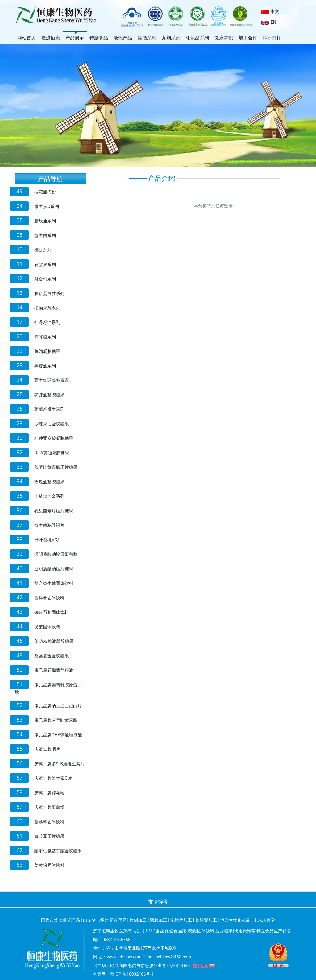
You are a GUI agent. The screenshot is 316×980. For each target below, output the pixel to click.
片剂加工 (138, 920)
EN (269, 22)
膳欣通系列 (45, 221)
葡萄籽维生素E (48, 409)
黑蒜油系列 (45, 366)
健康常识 (224, 38)
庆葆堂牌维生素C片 (53, 778)
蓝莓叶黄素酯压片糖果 (56, 467)
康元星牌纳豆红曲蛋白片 (58, 706)
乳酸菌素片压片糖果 (54, 511)
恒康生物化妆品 (235, 920)
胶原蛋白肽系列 (49, 293)
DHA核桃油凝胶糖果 (54, 641)
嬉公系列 (43, 250)
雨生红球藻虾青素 (52, 380)
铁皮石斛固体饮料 (52, 612)
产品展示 (75, 38)
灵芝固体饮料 (47, 627)
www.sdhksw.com (124, 957)
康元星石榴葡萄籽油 (54, 670)
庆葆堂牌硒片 (47, 749)
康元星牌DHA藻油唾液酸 (58, 735)
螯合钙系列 (45, 279)
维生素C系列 (46, 206)
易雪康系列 (45, 264)
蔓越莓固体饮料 (49, 822)
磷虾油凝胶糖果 (49, 395)
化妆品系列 (197, 38)
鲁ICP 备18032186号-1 (132, 974)
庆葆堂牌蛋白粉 (49, 807)
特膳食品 (99, 38)
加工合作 (248, 38)
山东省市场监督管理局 (105, 920)
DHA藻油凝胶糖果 (52, 453)
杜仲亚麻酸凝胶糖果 (54, 438)
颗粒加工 (159, 920)
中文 (270, 11)
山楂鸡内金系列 (49, 496)
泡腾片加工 (181, 920)
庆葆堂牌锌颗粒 (49, 793)
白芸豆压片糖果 (49, 836)
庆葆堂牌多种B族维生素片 (59, 764)
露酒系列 (147, 38)
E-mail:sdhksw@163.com (167, 957)
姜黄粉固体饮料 (49, 865)
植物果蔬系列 (47, 308)
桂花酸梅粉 (45, 192)
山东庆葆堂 (264, 920)
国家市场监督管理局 (60, 920)
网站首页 (27, 38)
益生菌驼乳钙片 (49, 525)
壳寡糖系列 (45, 337)
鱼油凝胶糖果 (47, 351)
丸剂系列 (171, 38)
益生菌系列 (45, 235)
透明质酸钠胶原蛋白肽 (56, 554)
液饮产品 (123, 38)
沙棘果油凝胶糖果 (52, 424)
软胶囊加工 (206, 920)
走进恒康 (51, 38)
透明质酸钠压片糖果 (54, 569)
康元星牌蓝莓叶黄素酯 (56, 720)
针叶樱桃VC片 (48, 540)
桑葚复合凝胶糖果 (52, 656)
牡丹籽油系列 (47, 322)
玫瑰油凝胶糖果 (49, 482)
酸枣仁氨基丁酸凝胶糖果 (58, 851)
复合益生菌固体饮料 (54, 583)
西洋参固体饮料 (49, 598)
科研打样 (272, 38)
